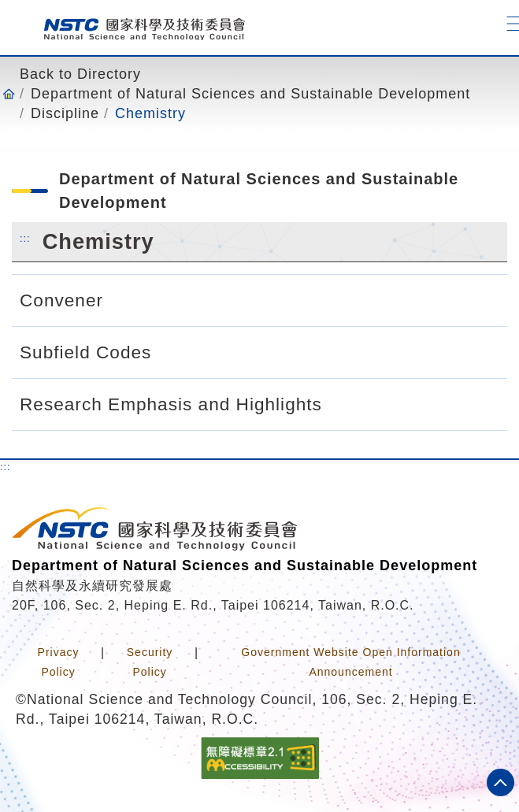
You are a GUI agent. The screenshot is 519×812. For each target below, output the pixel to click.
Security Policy (150, 662)
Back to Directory (80, 74)
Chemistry (150, 113)
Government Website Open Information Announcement (350, 662)
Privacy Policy (59, 662)
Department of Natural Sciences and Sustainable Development (250, 94)
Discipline (65, 113)
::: (25, 238)
